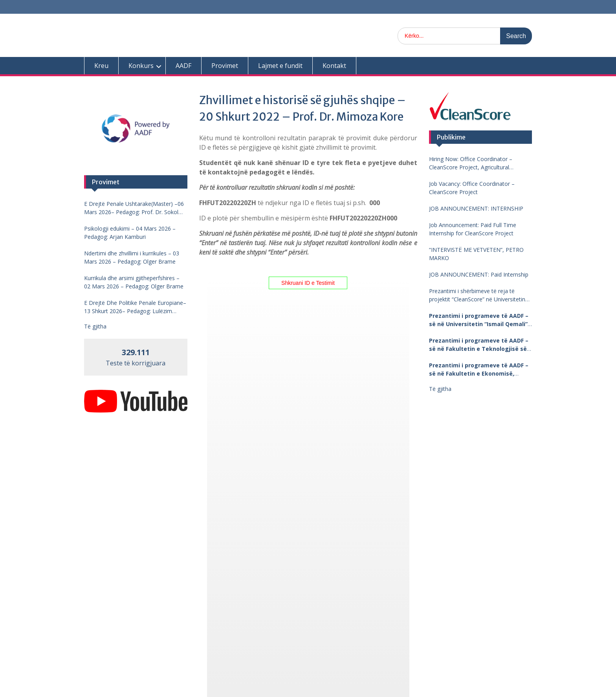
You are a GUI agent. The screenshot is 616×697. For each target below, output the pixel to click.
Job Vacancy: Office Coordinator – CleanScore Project (472, 188)
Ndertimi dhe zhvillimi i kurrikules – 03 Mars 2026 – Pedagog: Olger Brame (132, 257)
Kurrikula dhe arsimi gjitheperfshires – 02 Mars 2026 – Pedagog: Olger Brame (134, 282)
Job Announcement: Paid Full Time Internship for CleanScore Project (473, 229)
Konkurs (141, 66)
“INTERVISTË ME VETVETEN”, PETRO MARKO (476, 254)
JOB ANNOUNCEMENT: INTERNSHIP (476, 208)
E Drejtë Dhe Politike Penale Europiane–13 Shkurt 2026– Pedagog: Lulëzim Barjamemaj (135, 307)
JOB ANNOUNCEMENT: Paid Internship (479, 274)
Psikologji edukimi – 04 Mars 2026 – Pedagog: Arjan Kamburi (130, 233)
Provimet (225, 66)
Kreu (101, 66)
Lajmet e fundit (280, 66)
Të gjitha (440, 389)
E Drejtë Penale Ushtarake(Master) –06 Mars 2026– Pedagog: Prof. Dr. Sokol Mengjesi (134, 208)
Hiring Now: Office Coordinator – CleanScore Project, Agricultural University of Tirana (471, 163)
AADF (183, 66)
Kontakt (334, 66)
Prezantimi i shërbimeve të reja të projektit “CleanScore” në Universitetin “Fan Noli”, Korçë (477, 295)
